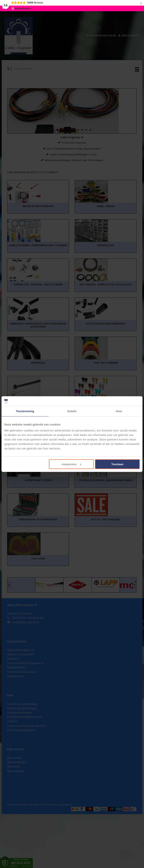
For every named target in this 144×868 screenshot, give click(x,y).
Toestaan (117, 464)
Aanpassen (71, 464)
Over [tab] (119, 411)
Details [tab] (72, 411)
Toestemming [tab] (25, 411)
